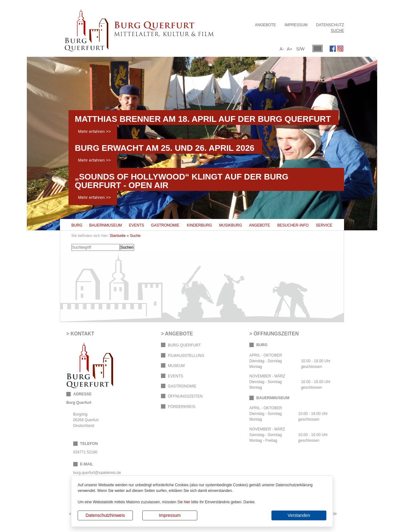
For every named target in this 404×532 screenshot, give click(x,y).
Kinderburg (199, 225)
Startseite (118, 236)
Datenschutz (330, 25)
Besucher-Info (293, 225)
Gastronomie (165, 225)
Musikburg (231, 225)
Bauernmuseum (106, 225)
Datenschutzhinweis (105, 515)
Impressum (170, 515)
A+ (290, 49)
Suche (337, 31)
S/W (300, 49)
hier (187, 502)
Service (324, 225)
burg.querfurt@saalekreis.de (97, 473)
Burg (77, 225)
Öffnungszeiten (185, 396)
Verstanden (299, 515)
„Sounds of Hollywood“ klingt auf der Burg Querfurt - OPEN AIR (182, 181)
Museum (176, 366)
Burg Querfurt (184, 345)
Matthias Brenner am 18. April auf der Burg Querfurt (203, 119)
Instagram (340, 49)
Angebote (265, 25)
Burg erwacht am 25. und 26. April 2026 (165, 148)
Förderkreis (182, 407)
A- (282, 49)
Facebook (333, 49)
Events (137, 225)
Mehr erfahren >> (94, 131)
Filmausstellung (186, 356)
